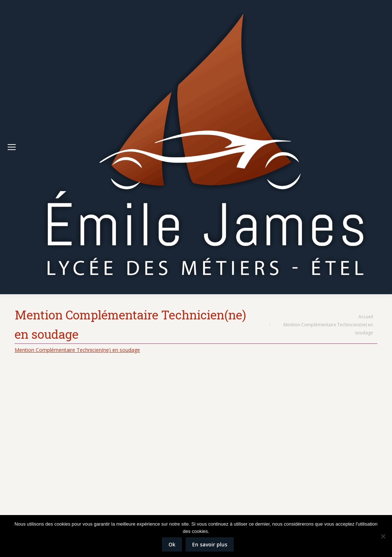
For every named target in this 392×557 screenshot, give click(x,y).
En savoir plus (210, 544)
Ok (172, 544)
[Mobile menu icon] (12, 147)
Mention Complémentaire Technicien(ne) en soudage (77, 350)
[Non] (383, 536)
